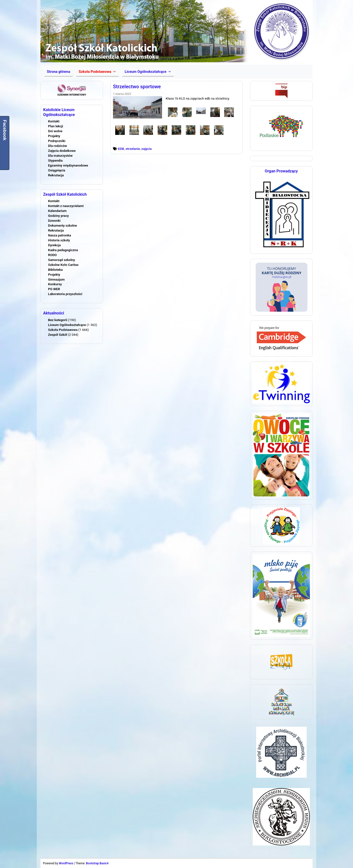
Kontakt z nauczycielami (66, 206)
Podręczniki (57, 141)
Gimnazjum (56, 279)
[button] (97, 72)
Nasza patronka (60, 235)
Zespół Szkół (58, 335)
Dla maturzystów (60, 156)
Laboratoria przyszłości (65, 294)
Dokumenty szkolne (63, 226)
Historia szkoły (59, 240)
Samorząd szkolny (62, 260)
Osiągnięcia (57, 170)
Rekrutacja (56, 175)
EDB (121, 149)
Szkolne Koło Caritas (63, 265)
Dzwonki (54, 221)
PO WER (54, 289)
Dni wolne (55, 131)
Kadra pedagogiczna (63, 250)
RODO (52, 255)
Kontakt (54, 121)
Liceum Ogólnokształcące (67, 325)
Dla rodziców (57, 146)
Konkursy (55, 284)
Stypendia (55, 161)
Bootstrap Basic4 (97, 863)
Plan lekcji (56, 126)
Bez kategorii (58, 320)
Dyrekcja (54, 245)
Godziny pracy (58, 216)
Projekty (54, 136)
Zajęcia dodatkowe (62, 151)
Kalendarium (57, 211)
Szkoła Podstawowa (63, 330)
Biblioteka (55, 270)
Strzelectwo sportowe (137, 87)
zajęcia (147, 149)
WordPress (66, 863)
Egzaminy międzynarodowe (68, 165)
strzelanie (133, 149)
